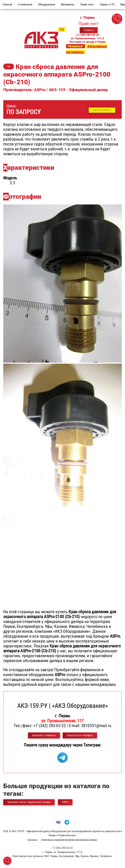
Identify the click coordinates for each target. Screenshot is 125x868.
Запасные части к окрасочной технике (29, 802)
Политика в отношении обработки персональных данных (69, 840)
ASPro (65, 802)
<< (9, 66)
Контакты (32, 840)
